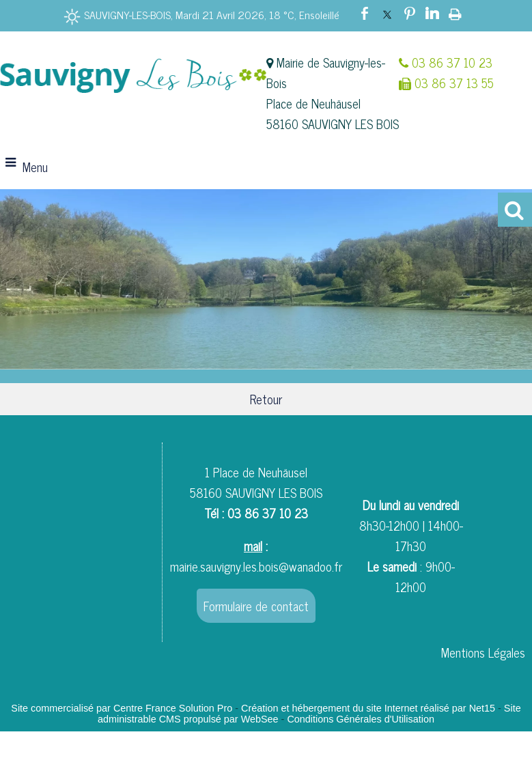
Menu (35, 167)
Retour (266, 399)
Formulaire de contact (256, 606)
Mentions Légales (483, 652)
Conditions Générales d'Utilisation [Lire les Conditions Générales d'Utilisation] (361, 719)
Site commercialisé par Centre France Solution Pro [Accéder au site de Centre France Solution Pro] (122, 708)
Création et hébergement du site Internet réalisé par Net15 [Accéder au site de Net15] (368, 708)
